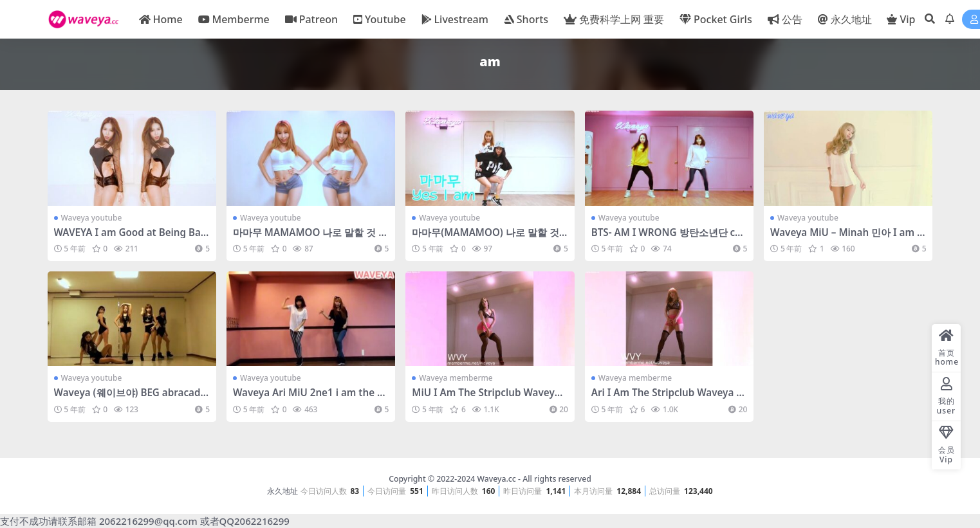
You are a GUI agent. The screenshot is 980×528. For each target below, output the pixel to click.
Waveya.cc (496, 479)
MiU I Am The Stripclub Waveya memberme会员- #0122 (486, 398)
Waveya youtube (92, 218)
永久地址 (282, 491)
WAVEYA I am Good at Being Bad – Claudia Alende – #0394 (131, 238)
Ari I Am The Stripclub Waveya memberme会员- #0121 (669, 398)
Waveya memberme (456, 378)
